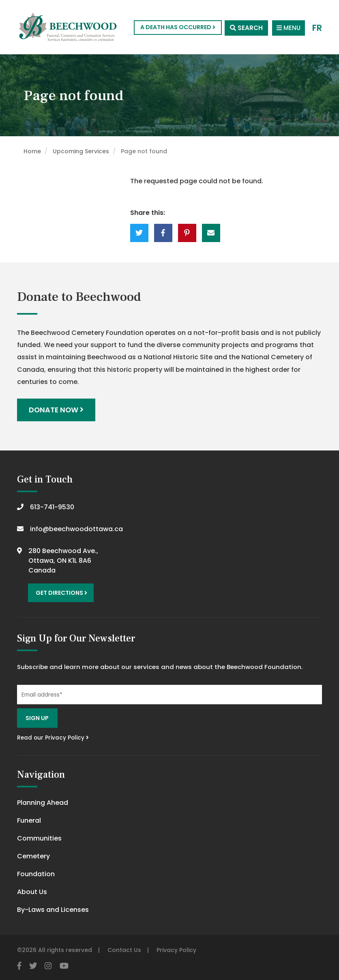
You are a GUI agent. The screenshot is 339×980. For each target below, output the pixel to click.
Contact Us (124, 948)
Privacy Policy (176, 948)
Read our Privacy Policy (53, 736)
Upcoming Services (81, 151)
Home (32, 151)
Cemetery (33, 855)
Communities (39, 837)
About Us (32, 890)
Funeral (29, 819)
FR (317, 27)
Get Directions (61, 592)
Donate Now (57, 410)
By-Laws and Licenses (53, 908)
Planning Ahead (43, 801)
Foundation (36, 872)
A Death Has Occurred (176, 27)
